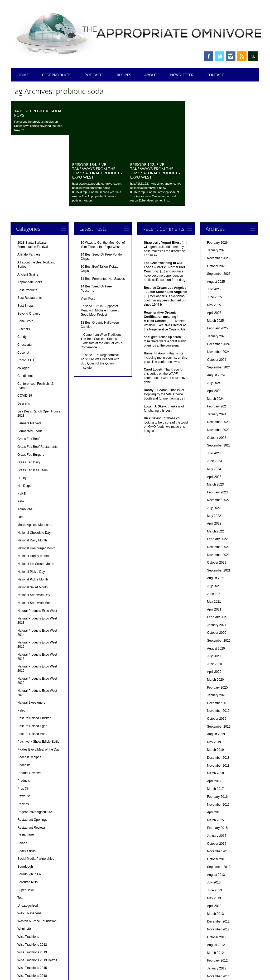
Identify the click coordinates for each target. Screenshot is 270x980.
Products (24, 727)
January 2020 (217, 642)
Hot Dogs (24, 432)
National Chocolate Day (34, 479)
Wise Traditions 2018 (32, 922)
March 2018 (215, 720)
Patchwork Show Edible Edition (39, 688)
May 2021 (214, 548)
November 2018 (218, 712)
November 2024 (218, 298)
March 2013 (215, 860)
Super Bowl (25, 837)
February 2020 (217, 634)
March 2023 (215, 431)
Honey (22, 424)
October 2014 (217, 790)
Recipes (124, 75)
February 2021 (217, 564)
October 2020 (217, 579)
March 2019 (215, 696)
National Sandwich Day (34, 541)
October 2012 (217, 884)
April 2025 (214, 259)
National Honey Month (33, 502)
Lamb (21, 463)
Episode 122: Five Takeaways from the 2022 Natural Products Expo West (155, 117)
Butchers (24, 276)
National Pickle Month (33, 526)
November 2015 (218, 751)
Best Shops (25, 252)
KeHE (21, 440)
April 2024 (214, 337)
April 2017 (214, 728)
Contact (215, 75)
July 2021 (214, 532)
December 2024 (218, 291)
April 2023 (214, 423)
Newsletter (182, 75)
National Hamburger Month (36, 495)
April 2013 (214, 852)
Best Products (57, 75)
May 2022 (214, 462)
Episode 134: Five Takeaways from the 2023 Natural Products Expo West (97, 117)
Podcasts (94, 75)
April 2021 (214, 556)
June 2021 (214, 540)
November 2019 (218, 657)
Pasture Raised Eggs (32, 672)
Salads (22, 790)
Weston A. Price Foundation (37, 868)
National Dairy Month (32, 487)
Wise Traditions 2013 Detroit (37, 907)
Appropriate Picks (30, 229)
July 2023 (214, 400)
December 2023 (218, 368)
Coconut (23, 299)
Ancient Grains (28, 221)
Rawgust (24, 743)
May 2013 (214, 845)
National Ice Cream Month (36, 510)
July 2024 (214, 329)
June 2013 (214, 837)
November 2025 (218, 205)
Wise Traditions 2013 (32, 899)
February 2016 (217, 743)
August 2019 (216, 681)
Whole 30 (24, 875)
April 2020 (214, 618)
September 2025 (219, 220)
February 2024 (217, 353)
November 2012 (218, 876)
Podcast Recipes (29, 704)
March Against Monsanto (35, 471)
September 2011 (219, 930)
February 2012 (217, 907)
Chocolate (25, 291)
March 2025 (215, 267)
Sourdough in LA (29, 821)
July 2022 (214, 454)
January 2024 (217, 361)
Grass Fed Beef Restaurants (37, 393)
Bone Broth (25, 268)
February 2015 (217, 774)
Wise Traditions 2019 (32, 930)
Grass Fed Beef (28, 385)
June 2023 (214, 407)
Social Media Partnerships (36, 805)
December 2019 (218, 650)
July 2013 (214, 829)
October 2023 (217, 384)
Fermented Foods (30, 378)
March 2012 (215, 899)
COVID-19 (25, 342)
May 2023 (214, 415)
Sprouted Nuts (28, 829)
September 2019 (219, 673)
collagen (23, 315)
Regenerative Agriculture (35, 758)
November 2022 (218, 446)
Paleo (21, 657)
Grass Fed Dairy (29, 409)
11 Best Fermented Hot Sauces (103, 225)
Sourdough (25, 813)
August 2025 (216, 228)
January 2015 (217, 782)
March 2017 (215, 735)
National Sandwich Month (35, 549)
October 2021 (217, 509)
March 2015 (215, 767)
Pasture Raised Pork (32, 680)
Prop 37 (23, 735)
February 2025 (217, 275)
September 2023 (219, 392)
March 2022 (215, 478)
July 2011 (214, 946)
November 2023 (218, 376)
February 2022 (217, 486)
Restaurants (26, 782)
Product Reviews (29, 719)
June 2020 (214, 611)
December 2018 (218, 704)
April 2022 (214, 470)
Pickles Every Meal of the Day (38, 696)
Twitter (220, 56)
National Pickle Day (31, 518)
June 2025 (214, 244)
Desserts (24, 350)
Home (23, 75)
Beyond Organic (29, 260)
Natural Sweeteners (31, 649)
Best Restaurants (30, 244)
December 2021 (218, 493)
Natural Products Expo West (37, 557)
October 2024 (217, 306)
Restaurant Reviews (32, 774)
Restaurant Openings (32, 766)
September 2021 (219, 517)
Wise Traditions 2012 (32, 891)
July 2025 (214, 236)
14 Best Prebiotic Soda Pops (38, 113)
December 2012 (218, 868)
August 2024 (216, 322)
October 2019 (217, 665)
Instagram (231, 56)
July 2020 (214, 603)
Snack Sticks (26, 798)
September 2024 (219, 314)
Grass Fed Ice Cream (33, 417)
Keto (21, 448)
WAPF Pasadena (30, 860)
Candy (22, 283)
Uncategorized (28, 852)
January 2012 (217, 915)
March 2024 (215, 345)
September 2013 (219, 813)
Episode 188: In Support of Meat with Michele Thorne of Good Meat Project (101, 257)
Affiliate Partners (29, 201)
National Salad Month (33, 534)
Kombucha (25, 456)
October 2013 (217, 806)
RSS (242, 56)
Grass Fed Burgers (31, 401)
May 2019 (214, 689)
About (151, 75)
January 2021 (217, 571)
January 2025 (217, 283)
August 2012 (216, 891)
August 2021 (216, 525)
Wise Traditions (28, 883)
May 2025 (214, 252)
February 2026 (217, 189)
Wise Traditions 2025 (32, 938)
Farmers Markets (29, 370)
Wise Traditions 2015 (32, 914)
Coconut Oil (26, 307)
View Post (88, 245)
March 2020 (215, 626)
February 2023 (217, 439)
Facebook (209, 56)
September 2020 (219, 587)
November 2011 (218, 923)
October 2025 (217, 213)
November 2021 (218, 501)
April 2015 (214, 759)
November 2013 (218, 798)
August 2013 (216, 821)
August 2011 (216, 938)
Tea (20, 844)
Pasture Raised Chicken (34, 665)
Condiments (26, 322)
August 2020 (216, 595)
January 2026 (217, 197)
